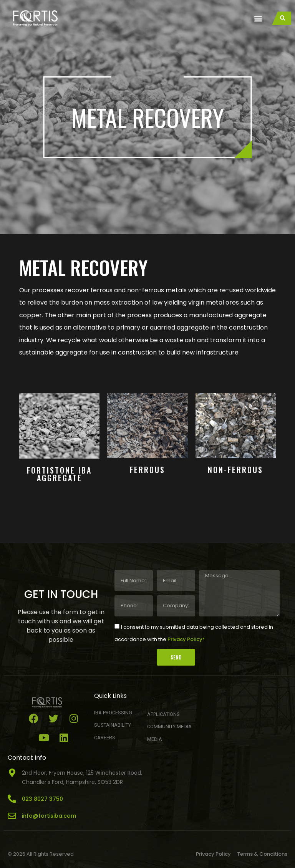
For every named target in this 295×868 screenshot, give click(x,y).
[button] (258, 18)
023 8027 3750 (42, 799)
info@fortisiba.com (49, 816)
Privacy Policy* (186, 639)
